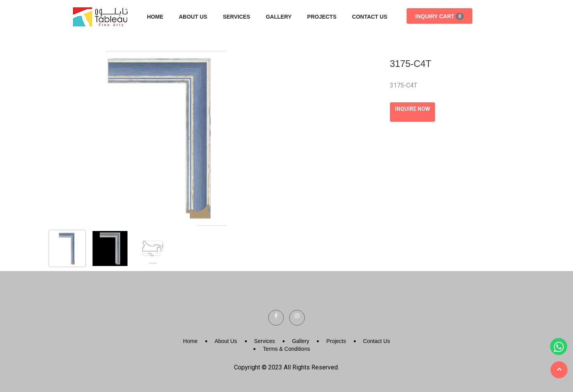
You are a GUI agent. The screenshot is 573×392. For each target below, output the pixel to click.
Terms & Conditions (286, 349)
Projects (322, 17)
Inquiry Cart (439, 16)
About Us (193, 17)
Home (155, 17)
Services (237, 17)
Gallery (279, 17)
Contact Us (370, 17)
